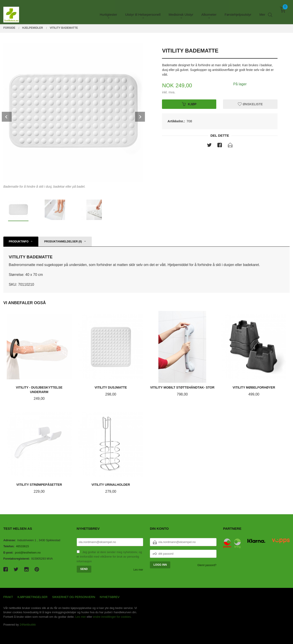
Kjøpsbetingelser (33, 597)
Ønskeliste (250, 104)
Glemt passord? (207, 565)
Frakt (8, 597)
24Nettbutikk (28, 625)
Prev (7, 117)
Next (140, 117)
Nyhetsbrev (110, 597)
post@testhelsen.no (28, 553)
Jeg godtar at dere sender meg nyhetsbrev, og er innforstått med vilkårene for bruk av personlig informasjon (109, 557)
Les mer (138, 570)
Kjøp (189, 104)
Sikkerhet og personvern (74, 597)
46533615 (22, 546)
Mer (262, 11)
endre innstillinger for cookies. (112, 617)
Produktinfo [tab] (19, 242)
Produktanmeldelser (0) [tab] (63, 242)
